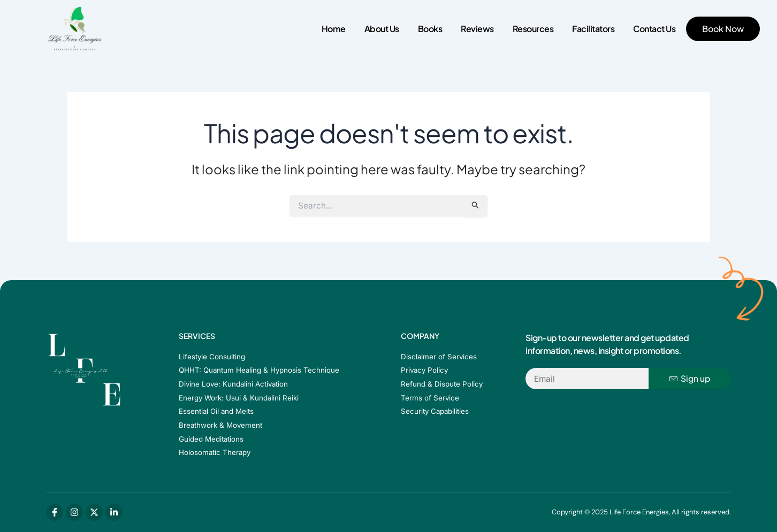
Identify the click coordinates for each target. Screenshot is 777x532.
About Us (382, 29)
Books (430, 29)
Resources (533, 29)
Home (334, 29)
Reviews (477, 29)
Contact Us (654, 29)
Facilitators (593, 29)
